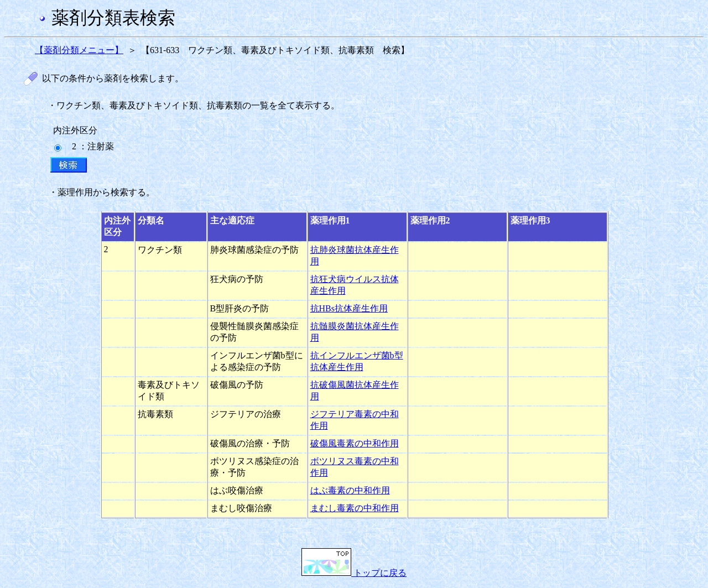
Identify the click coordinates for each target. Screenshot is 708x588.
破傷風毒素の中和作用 (355, 443)
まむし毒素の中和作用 (355, 508)
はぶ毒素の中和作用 (350, 490)
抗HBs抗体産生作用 (349, 308)
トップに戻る (354, 573)
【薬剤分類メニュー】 (79, 50)
